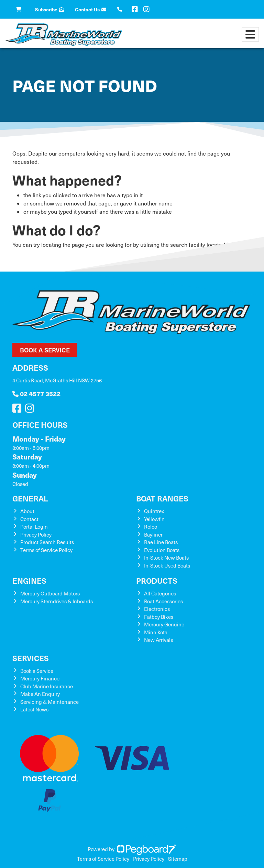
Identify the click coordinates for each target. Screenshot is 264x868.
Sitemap (178, 859)
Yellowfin (154, 519)
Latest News (34, 709)
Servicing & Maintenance (49, 702)
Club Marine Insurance (47, 686)
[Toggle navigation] (250, 34)
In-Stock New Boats (166, 558)
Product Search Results (47, 542)
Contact (29, 519)
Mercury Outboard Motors (50, 593)
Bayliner (153, 534)
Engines (29, 580)
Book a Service (45, 350)
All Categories (160, 593)
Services (31, 658)
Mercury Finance (40, 678)
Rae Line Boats (161, 542)
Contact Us (91, 9)
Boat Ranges (162, 498)
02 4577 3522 (36, 394)
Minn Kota (156, 632)
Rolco (151, 527)
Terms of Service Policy (46, 550)
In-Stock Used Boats (167, 565)
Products (157, 580)
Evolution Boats (162, 550)
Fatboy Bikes (159, 617)
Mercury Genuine (164, 624)
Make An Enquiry (40, 694)
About (27, 511)
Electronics (157, 609)
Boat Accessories (163, 601)
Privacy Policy (36, 534)
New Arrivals (158, 640)
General (30, 498)
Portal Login (34, 527)
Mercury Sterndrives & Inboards (57, 601)
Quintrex (154, 511)
